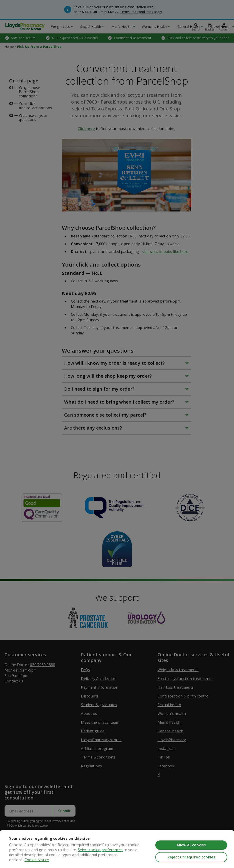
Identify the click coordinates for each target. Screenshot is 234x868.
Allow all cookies (191, 845)
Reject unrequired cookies (191, 857)
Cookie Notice (37, 860)
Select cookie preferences (100, 850)
